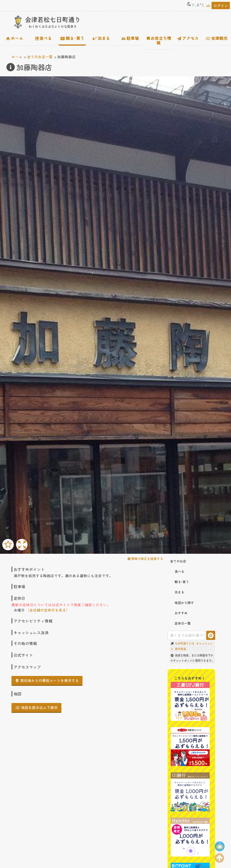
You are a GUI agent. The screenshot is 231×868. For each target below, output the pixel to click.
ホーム (15, 38)
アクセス (188, 38)
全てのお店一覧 (40, 57)
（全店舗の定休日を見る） (48, 610)
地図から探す (182, 603)
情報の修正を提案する (145, 559)
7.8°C (195, 5)
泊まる (101, 38)
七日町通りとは (184, 643)
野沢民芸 (181, 649)
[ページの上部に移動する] (220, 857)
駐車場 (130, 38)
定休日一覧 (180, 623)
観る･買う (72, 38)
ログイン (221, 6)
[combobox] (186, 635)
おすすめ (179, 613)
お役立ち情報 (159, 40)
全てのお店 (178, 561)
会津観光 (217, 38)
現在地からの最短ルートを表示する (47, 680)
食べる (44, 38)
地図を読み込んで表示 (37, 707)
